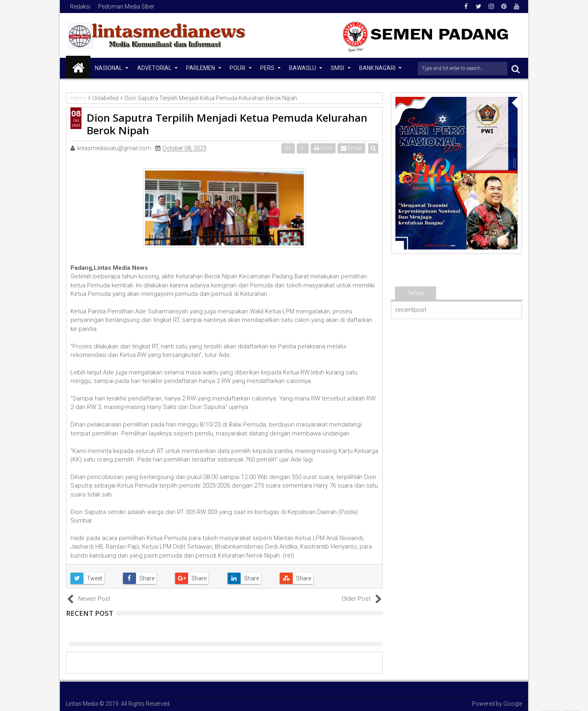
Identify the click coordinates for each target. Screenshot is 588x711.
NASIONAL (109, 68)
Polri (237, 68)
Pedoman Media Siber (126, 7)
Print (323, 148)
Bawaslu (303, 68)
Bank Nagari (377, 68)
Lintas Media (82, 704)
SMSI (337, 68)
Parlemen (201, 68)
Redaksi (80, 7)
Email (351, 148)
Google (513, 704)
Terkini (416, 293)
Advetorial (154, 68)
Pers (267, 68)
